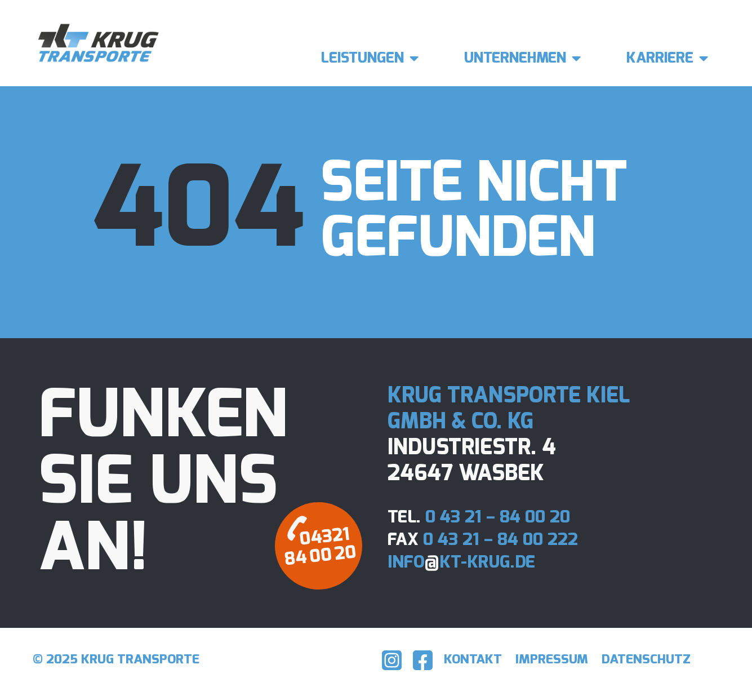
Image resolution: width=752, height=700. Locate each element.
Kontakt (480, 660)
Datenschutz (651, 660)
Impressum (559, 660)
